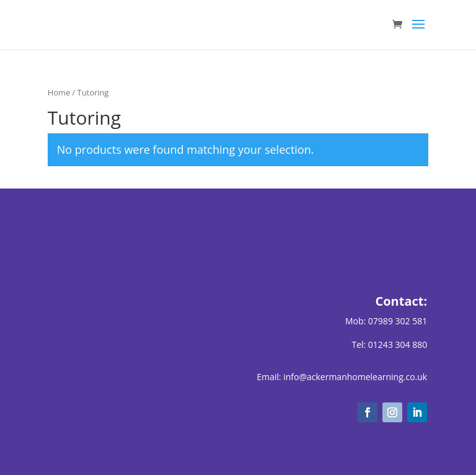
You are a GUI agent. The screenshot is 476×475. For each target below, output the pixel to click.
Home (59, 92)
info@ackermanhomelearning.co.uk (355, 377)
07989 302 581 (398, 321)
